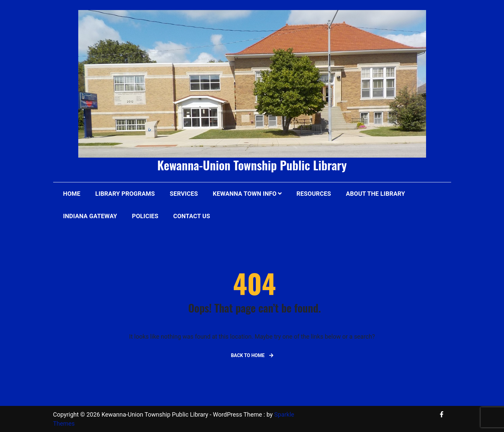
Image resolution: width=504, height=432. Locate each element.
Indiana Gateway (90, 216)
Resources (314, 194)
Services (184, 194)
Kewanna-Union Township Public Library (252, 165)
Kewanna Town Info (245, 194)
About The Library (375, 194)
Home (72, 194)
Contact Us (192, 216)
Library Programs (125, 194)
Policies (145, 216)
